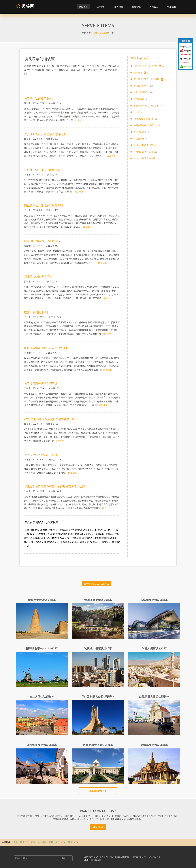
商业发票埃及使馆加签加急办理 (43, 205)
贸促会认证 (139, 139)
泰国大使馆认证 (141, 86)
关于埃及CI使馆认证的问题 (41, 455)
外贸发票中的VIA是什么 (145, 125)
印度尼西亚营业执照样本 (145, 66)
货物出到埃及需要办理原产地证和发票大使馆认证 (55, 486)
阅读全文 (82, 120)
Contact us (98, 827)
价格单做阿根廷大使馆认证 (76, 542)
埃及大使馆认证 (141, 92)
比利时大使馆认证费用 (59, 538)
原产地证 (138, 73)
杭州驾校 (36, 842)
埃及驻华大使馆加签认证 (82, 534)
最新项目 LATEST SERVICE (96, 584)
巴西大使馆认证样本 (37, 312)
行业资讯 (136, 7)
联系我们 (171, 7)
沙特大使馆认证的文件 (83, 530)
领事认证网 (48, 842)
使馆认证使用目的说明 (144, 158)
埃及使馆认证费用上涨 (38, 99)
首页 (95, 33)
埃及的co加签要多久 (40, 534)
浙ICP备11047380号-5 (149, 857)
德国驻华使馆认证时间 (87, 538)
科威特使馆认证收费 (60, 534)
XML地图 (88, 860)
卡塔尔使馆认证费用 (36, 530)
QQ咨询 (187, 47)
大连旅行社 (61, 842)
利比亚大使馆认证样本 (38, 277)
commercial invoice (143, 119)
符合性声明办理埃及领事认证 (42, 170)
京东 (16, 842)
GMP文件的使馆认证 (58, 530)
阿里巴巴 (25, 842)
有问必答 (154, 7)
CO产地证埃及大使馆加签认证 (43, 241)
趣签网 (25, 6)
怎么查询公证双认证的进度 (146, 79)
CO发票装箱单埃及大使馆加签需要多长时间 (51, 419)
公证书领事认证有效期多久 (146, 106)
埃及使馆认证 (140, 132)
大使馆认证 (139, 99)
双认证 (137, 112)
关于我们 (101, 7)
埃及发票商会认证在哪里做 (41, 384)
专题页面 (104, 33)
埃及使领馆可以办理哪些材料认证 (45, 134)
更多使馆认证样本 (98, 791)
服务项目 (119, 7)
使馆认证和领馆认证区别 (48, 542)
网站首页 (83, 7)
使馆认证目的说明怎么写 (145, 145)
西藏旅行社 (74, 842)
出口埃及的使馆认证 (104, 534)
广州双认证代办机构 (143, 152)
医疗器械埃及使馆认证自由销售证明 (46, 348)
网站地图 (98, 860)
